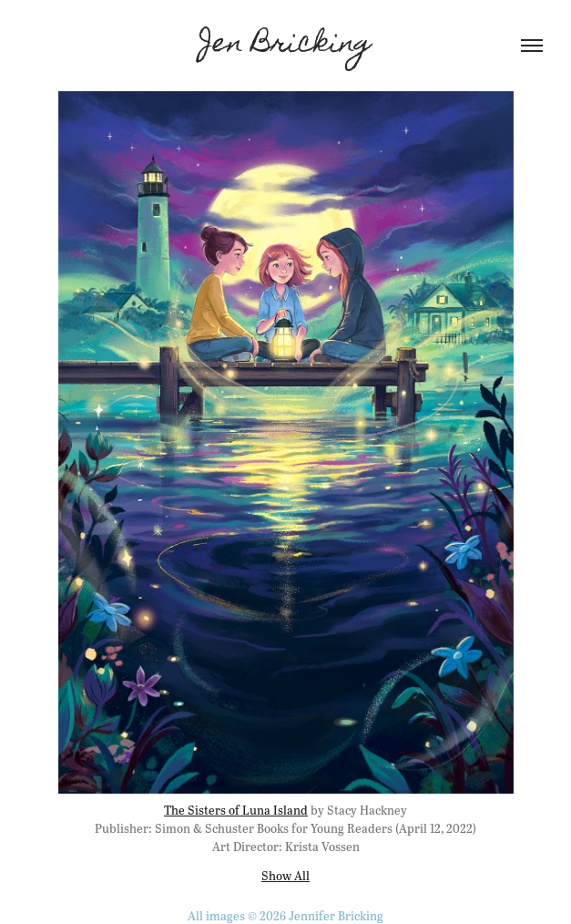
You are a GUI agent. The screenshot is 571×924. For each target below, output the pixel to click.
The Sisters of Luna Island (236, 810)
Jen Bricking (285, 46)
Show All (285, 875)
